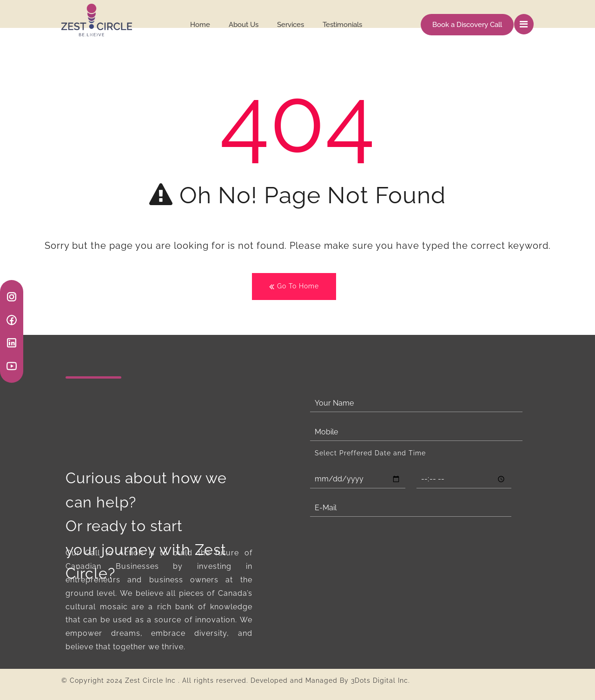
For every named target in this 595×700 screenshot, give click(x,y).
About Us (244, 25)
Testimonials (342, 25)
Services (291, 25)
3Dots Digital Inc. (380, 680)
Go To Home (294, 287)
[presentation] (381, 546)
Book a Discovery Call (467, 25)
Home (200, 25)
